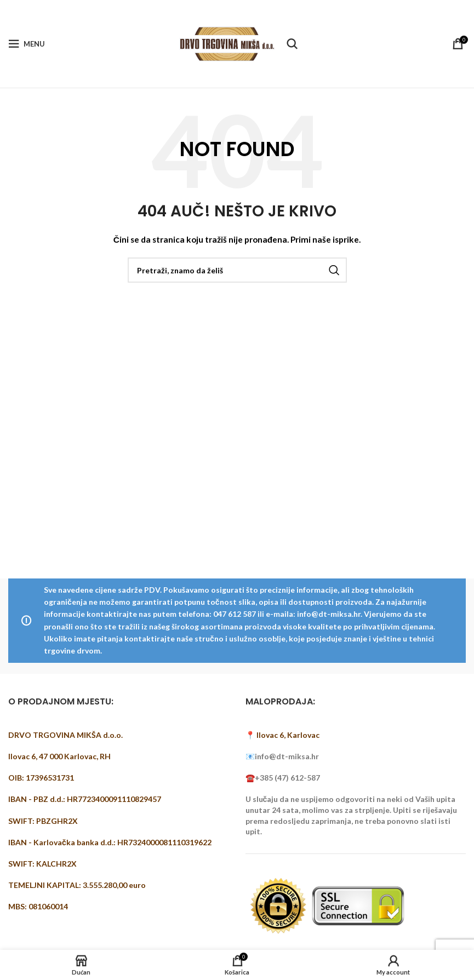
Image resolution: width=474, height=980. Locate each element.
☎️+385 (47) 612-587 (283, 778)
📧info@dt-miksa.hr (282, 756)
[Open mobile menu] (27, 44)
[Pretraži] (292, 44)
